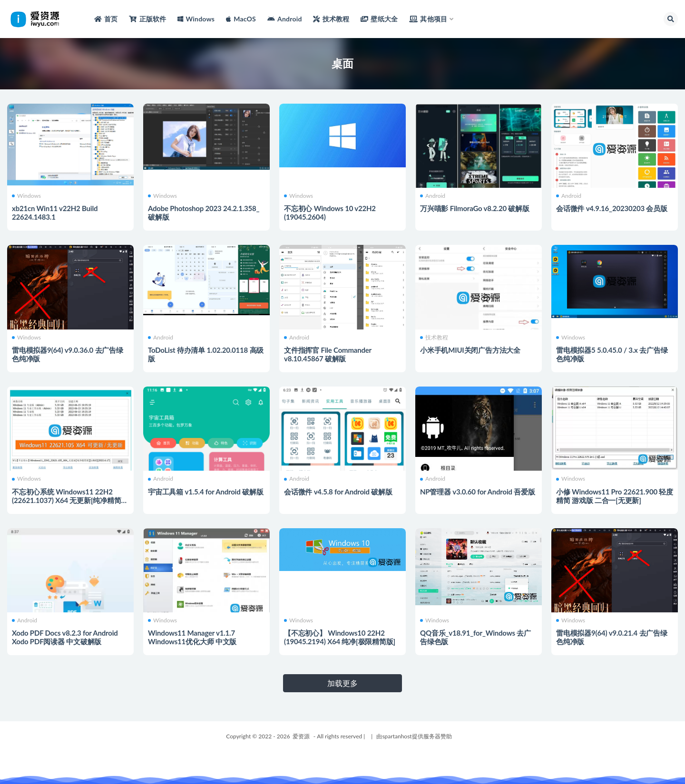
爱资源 (301, 736)
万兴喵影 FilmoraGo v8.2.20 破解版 (475, 208)
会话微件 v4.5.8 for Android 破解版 (338, 492)
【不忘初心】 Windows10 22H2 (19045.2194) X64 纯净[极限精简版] (340, 637)
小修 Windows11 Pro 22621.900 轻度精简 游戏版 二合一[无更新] (615, 496)
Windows (26, 196)
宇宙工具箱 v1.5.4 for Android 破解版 (205, 492)
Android (433, 196)
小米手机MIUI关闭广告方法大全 (470, 350)
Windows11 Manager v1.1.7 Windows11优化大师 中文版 (192, 637)
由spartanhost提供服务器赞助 (414, 736)
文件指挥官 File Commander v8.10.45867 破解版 (328, 354)
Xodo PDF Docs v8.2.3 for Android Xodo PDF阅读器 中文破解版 (65, 637)
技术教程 (434, 338)
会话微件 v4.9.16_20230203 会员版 (612, 208)
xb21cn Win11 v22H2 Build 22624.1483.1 (55, 213)
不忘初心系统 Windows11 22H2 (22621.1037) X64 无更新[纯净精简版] (67, 500)
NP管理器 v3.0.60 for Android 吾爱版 (478, 492)
